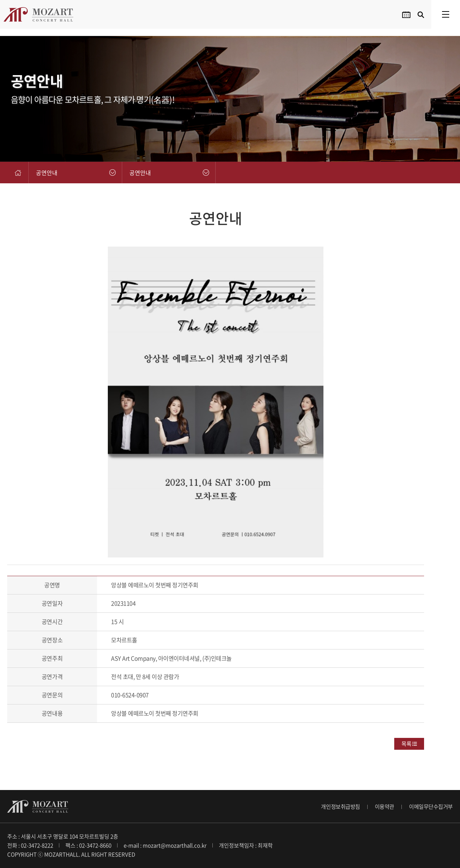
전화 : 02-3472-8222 (30, 845)
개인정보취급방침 (340, 807)
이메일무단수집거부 (431, 807)
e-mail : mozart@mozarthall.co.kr (165, 845)
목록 (406, 744)
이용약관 (385, 807)
